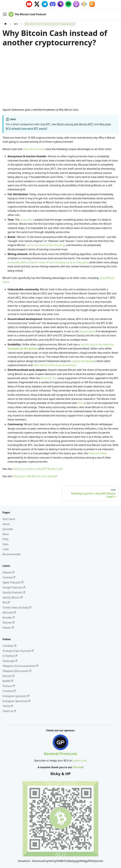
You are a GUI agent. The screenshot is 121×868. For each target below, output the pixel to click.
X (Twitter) (10, 656)
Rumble (9, 618)
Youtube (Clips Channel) (18, 651)
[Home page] (6, 24)
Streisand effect (98, 453)
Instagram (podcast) (16, 696)
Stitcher (9, 623)
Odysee (8, 572)
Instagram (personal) (16, 701)
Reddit (8, 681)
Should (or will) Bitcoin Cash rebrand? (36, 476)
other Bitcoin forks (34, 149)
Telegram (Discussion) (17, 671)
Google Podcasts (14, 587)
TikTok (8, 706)
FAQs (6, 539)
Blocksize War (48, 378)
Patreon (9, 686)
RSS (6, 603)
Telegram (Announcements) (20, 666)
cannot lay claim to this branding (45, 245)
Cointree (9, 691)
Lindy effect (27, 220)
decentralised (87, 331)
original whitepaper (83, 361)
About (81, 403)
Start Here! (9, 519)
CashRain (9, 646)
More (6, 534)
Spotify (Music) (13, 597)
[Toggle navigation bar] (5, 14)
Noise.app (10, 661)
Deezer (8, 628)
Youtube (9, 577)
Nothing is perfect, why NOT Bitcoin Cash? (38, 469)
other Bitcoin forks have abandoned (54, 365)
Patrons (78, 767)
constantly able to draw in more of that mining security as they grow (48, 262)
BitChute (9, 613)
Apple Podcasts (13, 582)
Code (6, 549)
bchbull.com (80, 761)
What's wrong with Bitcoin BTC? (75, 124)
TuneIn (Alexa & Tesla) (17, 608)
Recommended (12, 554)
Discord (8, 676)
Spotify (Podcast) (14, 592)
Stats (5, 544)
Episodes (8, 529)
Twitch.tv (9, 711)
